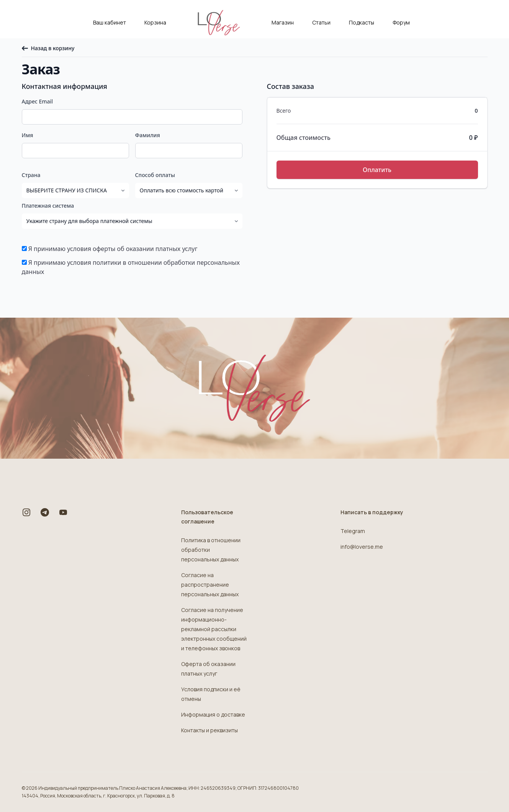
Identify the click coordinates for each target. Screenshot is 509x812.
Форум (401, 22)
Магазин (283, 22)
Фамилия (148, 135)
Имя (28, 135)
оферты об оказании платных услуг (145, 249)
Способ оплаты (155, 175)
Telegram (353, 531)
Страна (31, 175)
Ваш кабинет (110, 22)
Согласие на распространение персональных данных (210, 585)
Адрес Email (38, 101)
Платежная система (48, 206)
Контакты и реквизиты (209, 730)
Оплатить (377, 170)
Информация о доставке (213, 714)
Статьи (321, 22)
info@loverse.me (362, 547)
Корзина (155, 22)
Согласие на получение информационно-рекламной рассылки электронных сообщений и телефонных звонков (214, 629)
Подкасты (362, 22)
